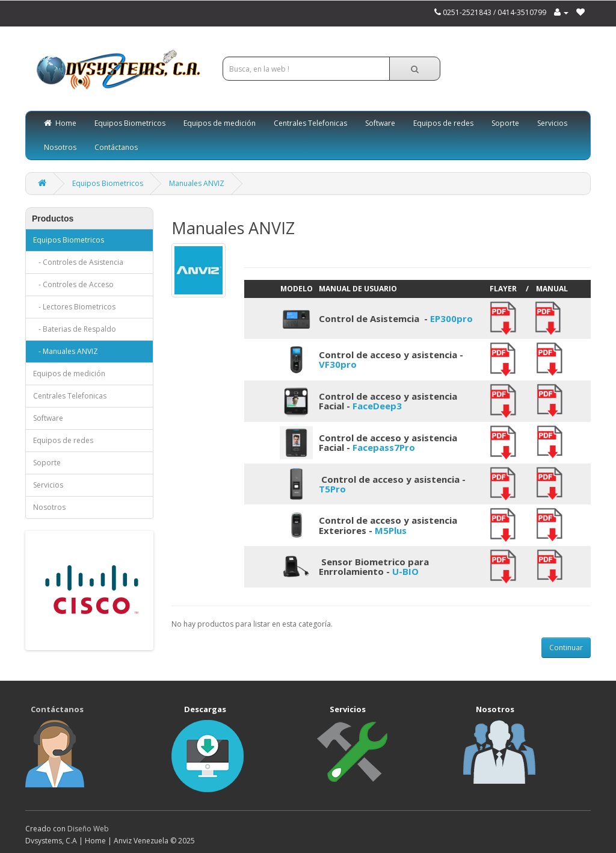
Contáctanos (116, 147)
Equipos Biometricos (130, 123)
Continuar (566, 647)
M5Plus (391, 530)
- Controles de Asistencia (78, 262)
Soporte (505, 123)
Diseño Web (88, 829)
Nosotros (60, 147)
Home (60, 123)
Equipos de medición (220, 123)
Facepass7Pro (384, 447)
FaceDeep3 (377, 406)
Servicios (552, 123)
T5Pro (332, 489)
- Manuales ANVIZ (66, 351)
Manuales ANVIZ (197, 183)
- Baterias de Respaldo (75, 329)
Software (380, 123)
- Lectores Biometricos (74, 307)
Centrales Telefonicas (310, 123)
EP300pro (451, 318)
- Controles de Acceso (73, 284)
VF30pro (338, 364)
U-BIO (405, 571)
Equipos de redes (443, 123)
